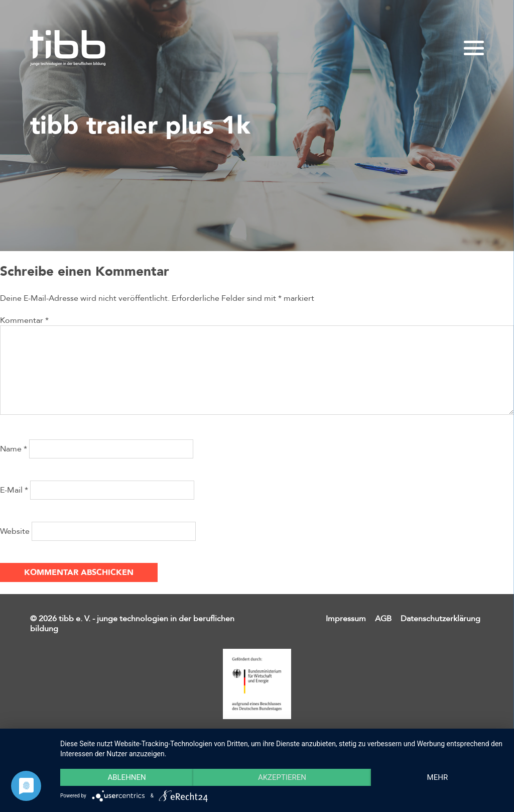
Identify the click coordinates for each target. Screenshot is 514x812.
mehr (438, 777)
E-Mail (14, 490)
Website (15, 531)
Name (14, 449)
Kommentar (24, 320)
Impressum (346, 619)
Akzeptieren (282, 777)
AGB (383, 619)
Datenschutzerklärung (440, 619)
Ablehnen (126, 777)
